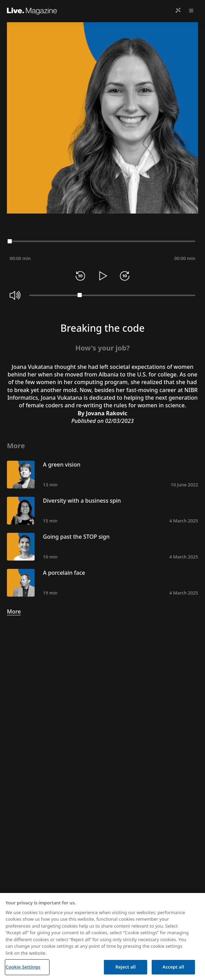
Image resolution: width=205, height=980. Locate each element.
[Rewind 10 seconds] (80, 276)
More (14, 612)
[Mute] (15, 295)
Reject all (126, 967)
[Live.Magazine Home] (32, 10)
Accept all (173, 967)
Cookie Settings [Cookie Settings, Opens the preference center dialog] (23, 967)
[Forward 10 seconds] (125, 276)
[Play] (102, 276)
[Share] (178, 10)
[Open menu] (191, 10)
